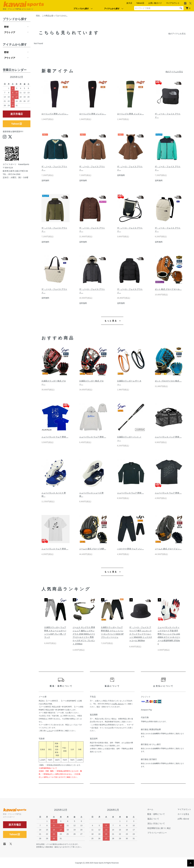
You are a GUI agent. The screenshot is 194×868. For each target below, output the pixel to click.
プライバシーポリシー (157, 833)
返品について (153, 819)
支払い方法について (156, 823)
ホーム (150, 809)
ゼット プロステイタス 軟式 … (168, 381)
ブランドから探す (81, 9)
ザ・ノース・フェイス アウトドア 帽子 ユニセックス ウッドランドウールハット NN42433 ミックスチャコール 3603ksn (141, 634)
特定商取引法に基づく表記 (159, 828)
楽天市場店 (17, 114)
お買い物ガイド (155, 3)
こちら (50, 731)
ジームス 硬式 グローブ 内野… (93, 549)
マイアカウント (173, 3)
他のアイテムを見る (177, 34)
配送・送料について (156, 814)
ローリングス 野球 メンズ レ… (55, 114)
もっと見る (111, 321)
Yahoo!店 (140, 3)
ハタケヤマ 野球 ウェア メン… (131, 549)
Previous (46, 609)
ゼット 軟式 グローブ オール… (168, 289)
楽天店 (129, 3)
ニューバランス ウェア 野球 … (55, 437)
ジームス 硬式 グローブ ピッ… (168, 549)
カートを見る (183, 814)
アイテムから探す (112, 9)
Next (178, 609)
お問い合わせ (118, 704)
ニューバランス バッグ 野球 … (168, 437)
